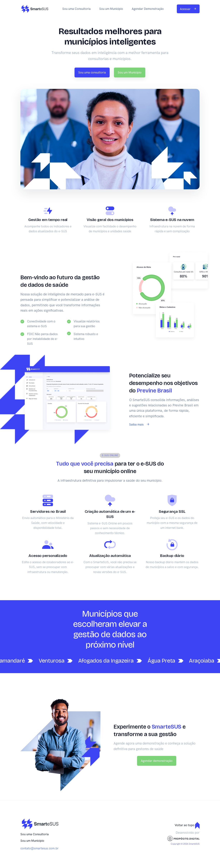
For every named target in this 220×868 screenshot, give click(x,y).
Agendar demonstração (157, 761)
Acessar (188, 9)
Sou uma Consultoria (76, 9)
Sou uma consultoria (92, 72)
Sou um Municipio (111, 9)
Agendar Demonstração (148, 9)
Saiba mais (139, 424)
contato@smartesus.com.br (40, 848)
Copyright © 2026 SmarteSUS (185, 844)
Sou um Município (32, 841)
